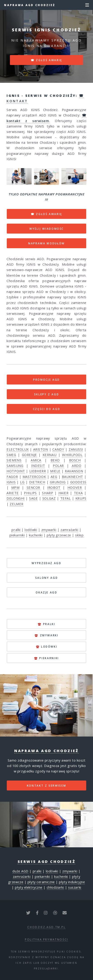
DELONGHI (15, 498)
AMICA (36, 460)
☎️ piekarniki (46, 658)
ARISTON (41, 449)
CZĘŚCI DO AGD (46, 409)
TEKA (78, 493)
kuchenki (36, 535)
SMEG (11, 455)
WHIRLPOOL (72, 455)
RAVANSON (74, 471)
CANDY (58, 449)
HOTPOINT (16, 471)
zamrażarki (69, 530)
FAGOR (12, 477)
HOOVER (75, 487)
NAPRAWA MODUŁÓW (46, 243)
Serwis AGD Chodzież (47, 862)
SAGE (33, 498)
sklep (79, 535)
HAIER (64, 493)
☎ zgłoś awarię (46, 60)
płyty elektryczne (29, 887)
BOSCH (75, 460)
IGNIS (11, 482)
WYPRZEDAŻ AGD (46, 563)
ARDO (77, 466)
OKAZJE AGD (46, 592)
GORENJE (29, 455)
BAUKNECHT (72, 477)
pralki (16, 530)
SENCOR (33, 487)
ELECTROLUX (18, 449)
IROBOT (54, 487)
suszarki (75, 887)
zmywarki (49, 530)
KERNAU (50, 455)
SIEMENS (14, 460)
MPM (15, 487)
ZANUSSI (76, 449)
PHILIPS (30, 493)
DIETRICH (37, 482)
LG (22, 482)
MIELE (55, 471)
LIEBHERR (38, 471)
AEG (54, 477)
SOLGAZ (49, 498)
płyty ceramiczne (41, 882)
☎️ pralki (46, 624)
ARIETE (13, 493)
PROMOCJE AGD (46, 380)
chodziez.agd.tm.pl (46, 927)
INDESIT (38, 466)
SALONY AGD (46, 578)
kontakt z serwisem (47, 785)
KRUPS (81, 498)
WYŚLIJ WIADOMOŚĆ (46, 229)
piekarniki (17, 535)
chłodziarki (55, 887)
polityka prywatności (46, 939)
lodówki (31, 530)
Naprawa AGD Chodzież (30, 5)
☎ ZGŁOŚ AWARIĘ (46, 214)
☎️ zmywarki (46, 635)
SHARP (48, 493)
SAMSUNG (15, 466)
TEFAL (66, 498)
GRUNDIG (58, 482)
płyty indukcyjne (72, 882)
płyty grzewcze (59, 535)
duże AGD (20, 871)
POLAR (58, 466)
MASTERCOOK (34, 477)
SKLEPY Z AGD (47, 394)
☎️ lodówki (47, 646)
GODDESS (78, 482)
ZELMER (16, 504)
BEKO (55, 460)
